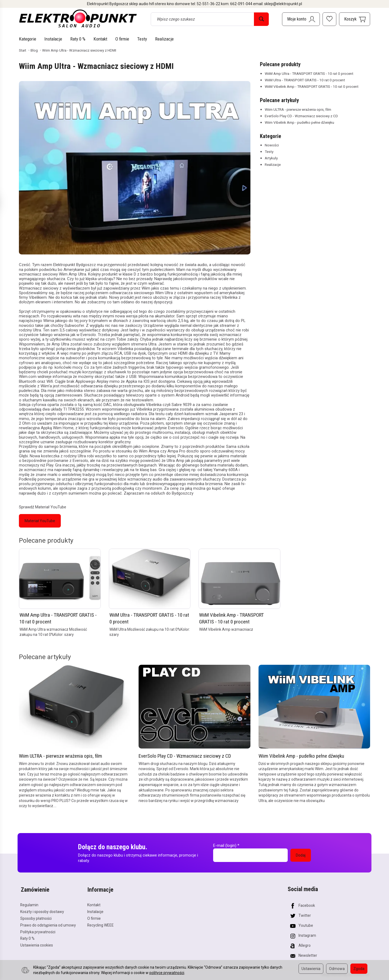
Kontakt (100, 39)
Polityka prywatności (38, 931)
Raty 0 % (78, 39)
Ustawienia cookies (37, 944)
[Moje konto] (301, 19)
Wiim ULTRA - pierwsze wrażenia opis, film (298, 109)
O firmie (122, 39)
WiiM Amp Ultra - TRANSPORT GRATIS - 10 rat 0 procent (309, 73)
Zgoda (359, 969)
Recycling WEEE (100, 924)
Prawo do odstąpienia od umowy (48, 924)
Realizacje (164, 39)
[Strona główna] (78, 18)
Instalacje (53, 39)
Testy (142, 39)
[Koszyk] (355, 19)
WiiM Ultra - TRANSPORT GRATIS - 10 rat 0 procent (305, 80)
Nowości (272, 145)
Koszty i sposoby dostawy (42, 911)
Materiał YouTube (40, 521)
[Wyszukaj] (261, 19)
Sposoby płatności (36, 917)
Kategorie (28, 39)
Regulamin (29, 904)
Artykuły (271, 158)
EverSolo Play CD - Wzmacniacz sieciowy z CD (301, 116)
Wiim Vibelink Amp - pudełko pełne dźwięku (299, 122)
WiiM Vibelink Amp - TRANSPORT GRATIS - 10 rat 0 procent (312, 86)
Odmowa (337, 969)
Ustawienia (311, 969)
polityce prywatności (167, 973)
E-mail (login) (225, 845)
